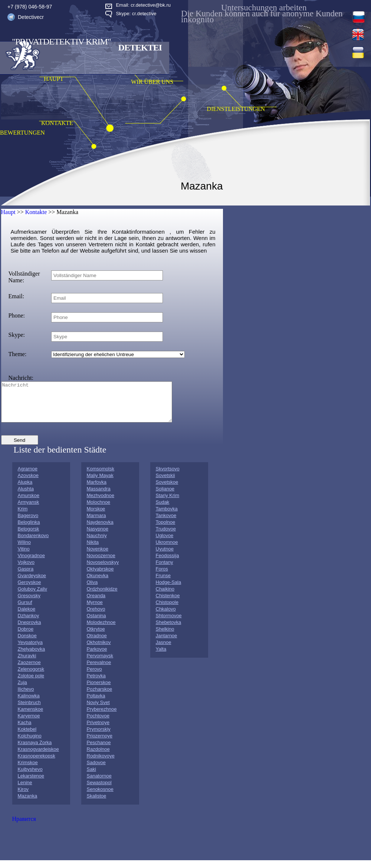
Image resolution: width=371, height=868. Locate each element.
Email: (17, 296)
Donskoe (27, 643)
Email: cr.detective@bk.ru (143, 5)
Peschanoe (99, 750)
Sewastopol (99, 790)
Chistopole (167, 610)
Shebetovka (169, 630)
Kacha (25, 730)
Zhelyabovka (32, 657)
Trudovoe (166, 537)
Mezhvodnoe (101, 503)
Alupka (25, 490)
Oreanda (96, 603)
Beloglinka (29, 530)
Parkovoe (97, 657)
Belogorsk (29, 537)
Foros (162, 577)
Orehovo (96, 617)
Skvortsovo (168, 476)
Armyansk (29, 510)
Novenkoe (98, 557)
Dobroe (26, 637)
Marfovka (97, 490)
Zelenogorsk (31, 677)
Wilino (24, 550)
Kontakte (36, 212)
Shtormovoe (169, 623)
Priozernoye (100, 744)
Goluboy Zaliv (32, 597)
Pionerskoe (99, 690)
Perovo (94, 677)
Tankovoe (166, 523)
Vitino (24, 557)
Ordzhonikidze (102, 597)
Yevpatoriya (30, 650)
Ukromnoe (167, 550)
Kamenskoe (31, 717)
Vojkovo (26, 570)
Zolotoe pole (31, 683)
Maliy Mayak (100, 483)
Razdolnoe (98, 757)
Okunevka (98, 583)
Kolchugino (30, 744)
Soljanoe (165, 497)
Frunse (163, 583)
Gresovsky (29, 603)
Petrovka (96, 683)
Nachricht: (21, 378)
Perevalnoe (99, 670)
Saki (91, 777)
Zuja (22, 690)
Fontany (165, 570)
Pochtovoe (98, 724)
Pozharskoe (100, 697)
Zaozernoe (29, 670)
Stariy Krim (168, 503)
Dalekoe (27, 617)
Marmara (96, 523)
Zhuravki (27, 663)
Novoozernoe (101, 563)
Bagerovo (28, 523)
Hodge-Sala (169, 590)
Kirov (23, 797)
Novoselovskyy (103, 570)
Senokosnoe (100, 797)
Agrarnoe (28, 476)
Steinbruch (29, 710)
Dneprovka (29, 630)
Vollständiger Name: (24, 277)
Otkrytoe (96, 637)
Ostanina (96, 623)
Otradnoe (97, 643)
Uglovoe (165, 543)
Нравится (24, 827)
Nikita (93, 550)
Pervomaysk (100, 663)
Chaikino (165, 597)
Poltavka (96, 703)
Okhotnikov (99, 650)
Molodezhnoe (101, 630)
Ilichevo (26, 697)
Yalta (161, 657)
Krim (23, 517)
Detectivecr (31, 17)
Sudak (163, 510)
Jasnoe (164, 650)
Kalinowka (29, 703)
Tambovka (167, 517)
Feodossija (168, 563)
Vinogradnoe (32, 563)
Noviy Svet (98, 710)
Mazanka (28, 804)
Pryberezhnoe (102, 717)
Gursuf (25, 610)
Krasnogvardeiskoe (38, 757)
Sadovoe (96, 770)
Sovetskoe (167, 490)
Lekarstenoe (31, 784)
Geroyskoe (29, 590)
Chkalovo (166, 617)
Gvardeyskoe (32, 583)
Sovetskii (165, 483)
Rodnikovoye (101, 764)
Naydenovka (100, 530)
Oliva (92, 590)
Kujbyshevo (30, 777)
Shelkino (165, 637)
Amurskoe (29, 503)
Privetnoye (98, 730)
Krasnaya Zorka (35, 750)
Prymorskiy (99, 737)
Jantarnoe (167, 643)
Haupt (8, 212)
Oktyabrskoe (100, 577)
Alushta (26, 497)
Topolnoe (166, 530)
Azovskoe (28, 483)
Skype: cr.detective (136, 14)
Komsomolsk (101, 476)
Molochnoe (99, 510)
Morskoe (96, 517)
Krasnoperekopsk (37, 764)
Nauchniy (97, 543)
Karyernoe (29, 724)
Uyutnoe (165, 557)
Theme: (18, 354)
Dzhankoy (29, 623)
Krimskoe (28, 770)
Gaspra (26, 577)
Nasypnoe (98, 537)
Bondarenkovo (33, 543)
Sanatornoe (99, 784)
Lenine (25, 790)
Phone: (17, 315)
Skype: (17, 335)
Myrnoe (95, 610)
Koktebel (27, 737)
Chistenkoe (168, 603)
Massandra (99, 497)
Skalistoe (97, 804)
